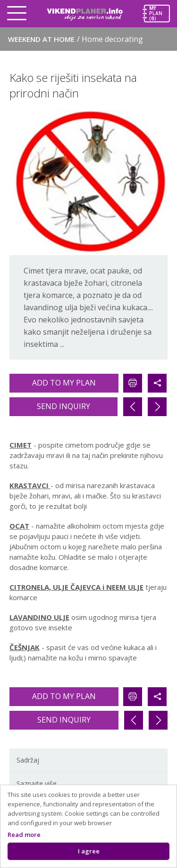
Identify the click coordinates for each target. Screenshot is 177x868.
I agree (89, 851)
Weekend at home (76, 39)
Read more (24, 835)
